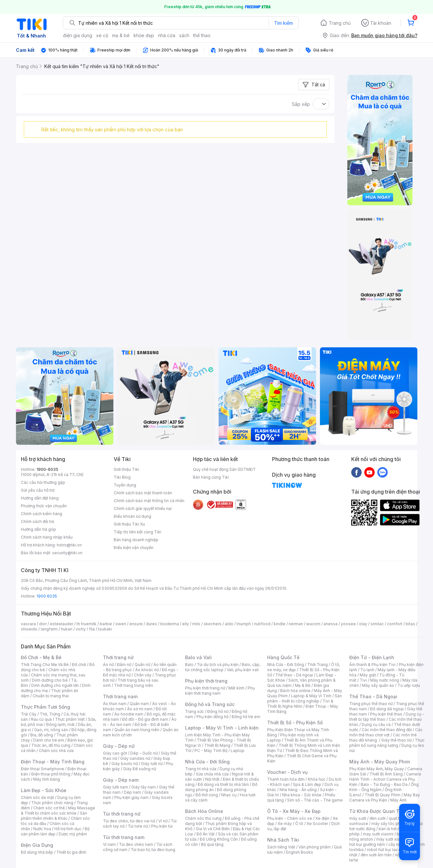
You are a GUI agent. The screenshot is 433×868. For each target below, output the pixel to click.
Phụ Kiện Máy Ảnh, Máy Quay (377, 769)
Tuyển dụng (125, 485)
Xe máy (285, 824)
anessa (331, 624)
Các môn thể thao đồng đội (387, 730)
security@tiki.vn (67, 553)
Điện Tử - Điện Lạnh (372, 657)
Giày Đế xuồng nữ (140, 769)
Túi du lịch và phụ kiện (218, 665)
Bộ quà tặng (212, 844)
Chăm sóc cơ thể (49, 808)
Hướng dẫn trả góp (38, 529)
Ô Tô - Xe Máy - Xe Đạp (294, 811)
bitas (410, 624)
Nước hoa (42, 829)
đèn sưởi (377, 818)
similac (377, 624)
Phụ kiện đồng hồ (212, 717)
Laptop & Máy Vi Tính (311, 696)
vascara (28, 624)
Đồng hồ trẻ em (246, 717)
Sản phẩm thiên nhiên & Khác (54, 816)
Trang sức (195, 711)
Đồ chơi (79, 665)
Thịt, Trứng (50, 714)
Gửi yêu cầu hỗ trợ (38, 490)
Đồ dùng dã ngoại (387, 709)
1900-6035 (47, 469)
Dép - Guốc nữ (144, 753)
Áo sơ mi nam (140, 709)
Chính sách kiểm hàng (42, 514)
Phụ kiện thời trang (206, 681)
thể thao (202, 35)
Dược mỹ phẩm (73, 834)
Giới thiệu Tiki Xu (129, 524)
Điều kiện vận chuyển (134, 548)
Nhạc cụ (229, 795)
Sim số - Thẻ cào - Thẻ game (315, 800)
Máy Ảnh (398, 800)
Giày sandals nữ (135, 758)
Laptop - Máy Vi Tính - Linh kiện (222, 728)
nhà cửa (167, 35)
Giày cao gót (115, 753)
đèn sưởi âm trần (376, 855)
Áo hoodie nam (129, 714)
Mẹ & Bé (303, 685)
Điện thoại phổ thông (51, 774)
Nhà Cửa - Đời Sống (207, 762)
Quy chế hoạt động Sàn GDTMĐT (224, 469)
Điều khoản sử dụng (132, 516)
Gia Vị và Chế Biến (213, 829)
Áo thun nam (115, 704)
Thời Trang (318, 665)
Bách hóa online (295, 691)
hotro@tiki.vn (69, 545)
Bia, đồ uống (42, 735)
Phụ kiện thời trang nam (220, 691)
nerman (296, 624)
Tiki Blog (122, 477)
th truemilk (87, 624)
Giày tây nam (144, 787)
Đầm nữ (124, 665)
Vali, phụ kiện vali (243, 670)
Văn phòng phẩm (315, 847)
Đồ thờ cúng (207, 795)
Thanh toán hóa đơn (286, 779)
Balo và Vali (198, 657)
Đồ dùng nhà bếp (37, 852)
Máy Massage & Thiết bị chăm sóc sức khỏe (58, 810)
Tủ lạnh (367, 670)
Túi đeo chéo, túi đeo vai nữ (129, 821)
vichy (81, 629)
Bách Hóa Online (204, 811)
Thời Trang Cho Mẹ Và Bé (45, 665)
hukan (67, 629)
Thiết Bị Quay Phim (382, 795)
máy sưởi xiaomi (392, 839)
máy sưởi (358, 818)
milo (196, 624)
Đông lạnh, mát (60, 724)
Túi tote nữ (138, 826)
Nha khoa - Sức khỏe (302, 795)
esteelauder (62, 624)
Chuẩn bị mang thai (51, 696)
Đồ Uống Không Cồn (219, 839)
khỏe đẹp (144, 35)
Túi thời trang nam (124, 837)
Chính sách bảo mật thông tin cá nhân (149, 501)
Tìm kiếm (283, 23)
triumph (244, 624)
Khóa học (317, 779)
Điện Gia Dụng (37, 845)
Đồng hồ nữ (218, 711)
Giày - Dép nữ (119, 746)
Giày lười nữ (152, 764)
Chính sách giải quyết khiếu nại (143, 508)
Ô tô (299, 824)
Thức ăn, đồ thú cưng (51, 745)
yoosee (348, 624)
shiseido (29, 629)
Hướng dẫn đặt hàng (40, 498)
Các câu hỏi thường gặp (43, 482)
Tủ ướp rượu (409, 685)
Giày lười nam (115, 787)
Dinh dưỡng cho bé (50, 680)
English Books (300, 852)
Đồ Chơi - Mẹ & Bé (41, 657)
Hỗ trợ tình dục (68, 829)
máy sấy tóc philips (390, 824)
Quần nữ (142, 665)
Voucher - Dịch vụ (287, 772)
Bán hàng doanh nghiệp (136, 540)
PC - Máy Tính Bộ (211, 751)
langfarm (49, 629)
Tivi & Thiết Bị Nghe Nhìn (300, 704)
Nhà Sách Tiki (283, 840)
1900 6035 (47, 596)
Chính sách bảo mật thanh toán (143, 493)
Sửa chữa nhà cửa (212, 774)
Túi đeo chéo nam (136, 844)
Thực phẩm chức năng (52, 803)
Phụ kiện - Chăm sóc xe (290, 818)
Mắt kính (236, 688)
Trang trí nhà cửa (201, 769)
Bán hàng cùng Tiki (211, 477)
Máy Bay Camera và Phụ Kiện (385, 797)
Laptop (238, 751)
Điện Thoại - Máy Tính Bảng (53, 762)
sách (184, 35)
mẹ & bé (121, 35)
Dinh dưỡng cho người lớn (55, 685)
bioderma (170, 624)
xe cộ (102, 35)
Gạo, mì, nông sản (51, 730)
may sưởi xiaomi (378, 834)
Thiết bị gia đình (71, 852)
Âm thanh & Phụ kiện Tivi (372, 665)
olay (363, 624)
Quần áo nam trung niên (137, 730)
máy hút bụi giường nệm (384, 842)
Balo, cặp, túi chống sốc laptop (223, 667)
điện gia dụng (78, 35)
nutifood (262, 624)
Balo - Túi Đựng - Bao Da (384, 784)
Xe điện (322, 818)
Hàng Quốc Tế (283, 657)
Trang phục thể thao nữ (371, 704)
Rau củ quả (41, 719)
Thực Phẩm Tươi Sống (45, 707)
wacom (313, 624)
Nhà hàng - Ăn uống (298, 790)
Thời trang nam (120, 696)
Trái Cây (29, 714)
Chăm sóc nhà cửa (56, 751)
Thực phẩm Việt (70, 719)
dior (43, 624)
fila (92, 629)
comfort (395, 624)
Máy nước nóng (385, 680)
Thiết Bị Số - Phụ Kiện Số (295, 723)
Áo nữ (108, 665)
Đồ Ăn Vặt (206, 834)
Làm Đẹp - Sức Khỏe (44, 790)
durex (152, 624)
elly (186, 624)
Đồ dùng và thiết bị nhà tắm (223, 784)
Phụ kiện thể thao (386, 714)
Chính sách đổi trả (37, 521)
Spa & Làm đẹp (307, 784)
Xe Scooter (317, 824)
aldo (229, 624)
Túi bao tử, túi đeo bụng (153, 850)
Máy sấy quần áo (378, 685)
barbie (106, 624)
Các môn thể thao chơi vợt (386, 732)
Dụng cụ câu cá (376, 724)
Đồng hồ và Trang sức (210, 704)
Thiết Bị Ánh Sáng (386, 774)
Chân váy (143, 675)
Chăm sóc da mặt (37, 797)
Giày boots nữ (125, 764)
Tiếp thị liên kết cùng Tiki (137, 532)
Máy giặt (368, 675)
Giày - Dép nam (121, 780)
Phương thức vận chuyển (44, 506)
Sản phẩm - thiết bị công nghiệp (304, 698)
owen (121, 624)
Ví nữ (163, 821)
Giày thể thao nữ (396, 740)
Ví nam (109, 844)
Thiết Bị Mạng (217, 745)
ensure (136, 624)
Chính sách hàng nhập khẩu (47, 537)
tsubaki (105, 629)
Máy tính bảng (47, 779)
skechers (213, 624)
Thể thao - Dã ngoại (294, 675)
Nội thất (212, 779)
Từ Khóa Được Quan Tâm (378, 811)
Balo (189, 665)
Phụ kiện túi (162, 826)
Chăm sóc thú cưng (203, 818)
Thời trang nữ (118, 657)
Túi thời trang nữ (122, 814)
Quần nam (139, 704)
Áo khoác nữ (147, 670)
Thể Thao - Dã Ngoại (373, 696)
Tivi (363, 680)
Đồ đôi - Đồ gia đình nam (145, 719)
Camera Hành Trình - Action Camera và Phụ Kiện (385, 779)
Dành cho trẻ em (49, 740)
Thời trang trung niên (134, 685)
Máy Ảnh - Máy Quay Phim (380, 762)
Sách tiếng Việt (281, 847)
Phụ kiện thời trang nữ (205, 688)
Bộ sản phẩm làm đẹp (55, 831)
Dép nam (132, 792)
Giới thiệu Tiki (126, 469)
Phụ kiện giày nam (131, 797)
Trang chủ (340, 23)
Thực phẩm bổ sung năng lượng (387, 743)
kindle (280, 624)
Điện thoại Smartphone (43, 769)
